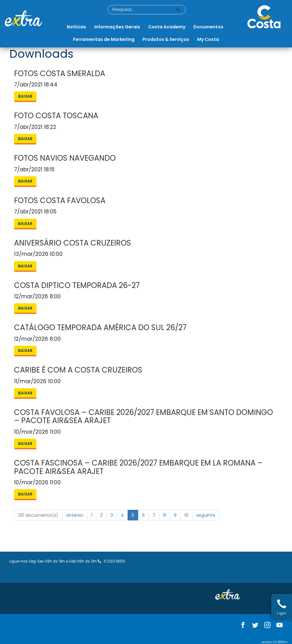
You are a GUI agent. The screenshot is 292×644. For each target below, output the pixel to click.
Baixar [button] (25, 96)
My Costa (208, 39)
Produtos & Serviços (166, 39)
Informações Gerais (117, 27)
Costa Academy (167, 27)
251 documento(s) (38, 515)
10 (186, 515)
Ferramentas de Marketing (104, 39)
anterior (75, 515)
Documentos (208, 27)
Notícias (76, 27)
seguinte (206, 515)
